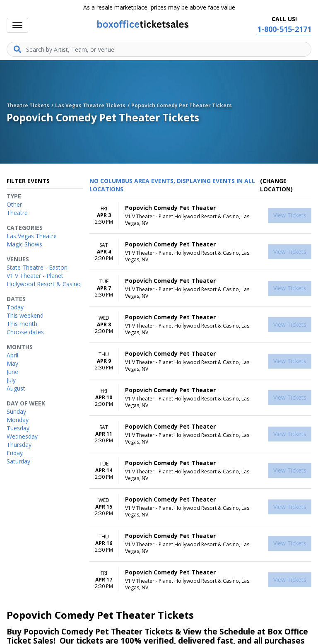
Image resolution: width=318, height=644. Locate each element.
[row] (200, 215)
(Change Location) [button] (276, 185)
